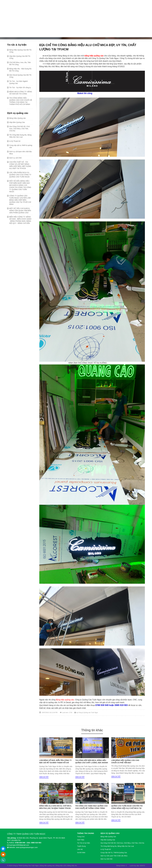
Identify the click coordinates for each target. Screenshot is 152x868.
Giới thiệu (81, 840)
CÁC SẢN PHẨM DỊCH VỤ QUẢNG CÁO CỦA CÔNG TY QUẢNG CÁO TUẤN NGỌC (20, 175)
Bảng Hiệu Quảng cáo (17, 118)
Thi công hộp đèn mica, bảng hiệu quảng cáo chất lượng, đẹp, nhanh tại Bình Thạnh (92, 763)
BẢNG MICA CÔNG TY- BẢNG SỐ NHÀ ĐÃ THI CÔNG (21, 93)
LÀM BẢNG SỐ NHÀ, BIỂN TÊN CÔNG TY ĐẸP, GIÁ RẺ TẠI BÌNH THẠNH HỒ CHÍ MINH (55, 763)
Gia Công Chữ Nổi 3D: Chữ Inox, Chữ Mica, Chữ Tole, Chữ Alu (19, 129)
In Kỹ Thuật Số (15, 141)
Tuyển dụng (81, 846)
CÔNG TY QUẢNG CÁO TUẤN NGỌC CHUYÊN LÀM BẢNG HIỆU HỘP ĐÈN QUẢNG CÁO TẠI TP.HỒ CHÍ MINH (20, 200)
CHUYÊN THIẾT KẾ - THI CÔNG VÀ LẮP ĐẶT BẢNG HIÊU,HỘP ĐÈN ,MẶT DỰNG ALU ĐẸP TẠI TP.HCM (20, 165)
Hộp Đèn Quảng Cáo (17, 122)
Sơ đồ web (81, 853)
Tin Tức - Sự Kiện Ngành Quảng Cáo (18, 82)
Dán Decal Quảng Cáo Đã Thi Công (20, 76)
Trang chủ (15, 34)
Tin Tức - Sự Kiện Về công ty (20, 87)
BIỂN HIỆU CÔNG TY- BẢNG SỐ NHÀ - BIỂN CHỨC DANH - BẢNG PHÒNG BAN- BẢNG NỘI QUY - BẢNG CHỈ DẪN (20, 220)
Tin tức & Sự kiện (30, 34)
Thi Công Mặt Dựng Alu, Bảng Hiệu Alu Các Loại (20, 136)
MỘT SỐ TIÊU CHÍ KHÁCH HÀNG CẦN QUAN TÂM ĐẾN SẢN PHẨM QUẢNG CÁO (20, 211)
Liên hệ (80, 849)
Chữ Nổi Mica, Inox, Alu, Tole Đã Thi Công (20, 63)
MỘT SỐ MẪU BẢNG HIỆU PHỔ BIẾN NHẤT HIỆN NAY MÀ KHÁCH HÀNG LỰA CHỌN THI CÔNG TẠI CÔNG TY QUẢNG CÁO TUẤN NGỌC (20, 186)
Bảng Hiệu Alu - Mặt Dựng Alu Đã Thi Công (20, 70)
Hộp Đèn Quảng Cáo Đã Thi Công (20, 57)
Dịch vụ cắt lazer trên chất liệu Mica (21, 153)
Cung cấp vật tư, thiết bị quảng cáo (21, 146)
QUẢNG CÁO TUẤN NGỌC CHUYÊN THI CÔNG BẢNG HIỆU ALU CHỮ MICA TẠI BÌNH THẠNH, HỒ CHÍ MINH (127, 808)
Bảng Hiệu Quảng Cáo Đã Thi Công (56, 34)
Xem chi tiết (44, 777)
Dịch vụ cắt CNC (16, 158)
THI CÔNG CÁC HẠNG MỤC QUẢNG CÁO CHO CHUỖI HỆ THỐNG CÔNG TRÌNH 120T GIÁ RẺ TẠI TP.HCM (91, 808)
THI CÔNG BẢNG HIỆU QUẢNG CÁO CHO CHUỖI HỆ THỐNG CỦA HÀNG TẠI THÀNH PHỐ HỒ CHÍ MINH (21, 101)
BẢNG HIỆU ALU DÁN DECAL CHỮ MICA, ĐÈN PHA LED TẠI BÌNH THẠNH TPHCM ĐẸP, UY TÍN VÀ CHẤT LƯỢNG (56, 808)
